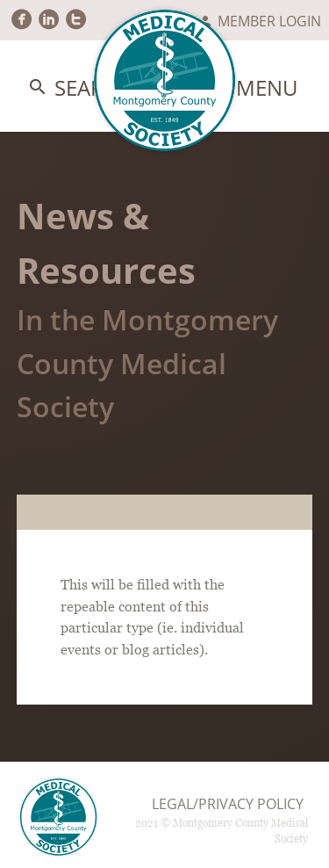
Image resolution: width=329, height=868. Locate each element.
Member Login (259, 21)
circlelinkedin (49, 19)
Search (80, 87)
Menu (254, 87)
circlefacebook (21, 19)
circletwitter (76, 19)
